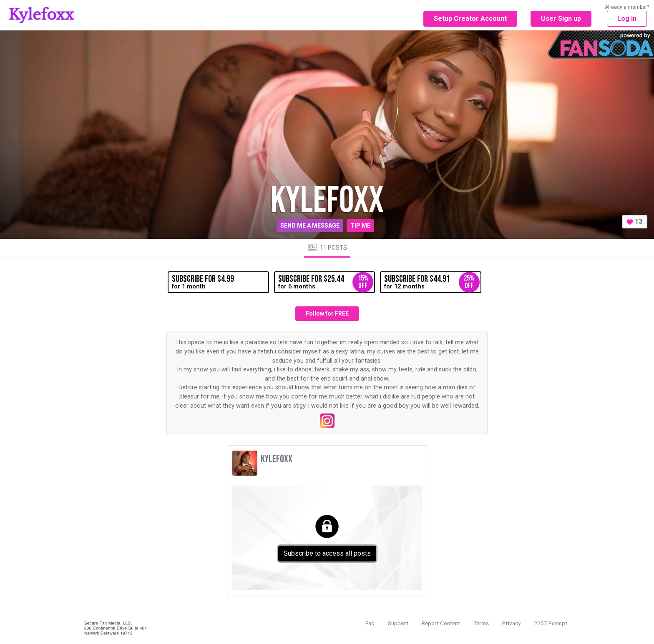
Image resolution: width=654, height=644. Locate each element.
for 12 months (432, 282)
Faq (370, 623)
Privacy (511, 623)
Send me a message (310, 226)
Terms (481, 623)
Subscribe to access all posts (327, 553)
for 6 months (326, 282)
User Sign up (561, 19)
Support (398, 623)
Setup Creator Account (470, 19)
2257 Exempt (551, 623)
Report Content (441, 623)
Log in (627, 19)
